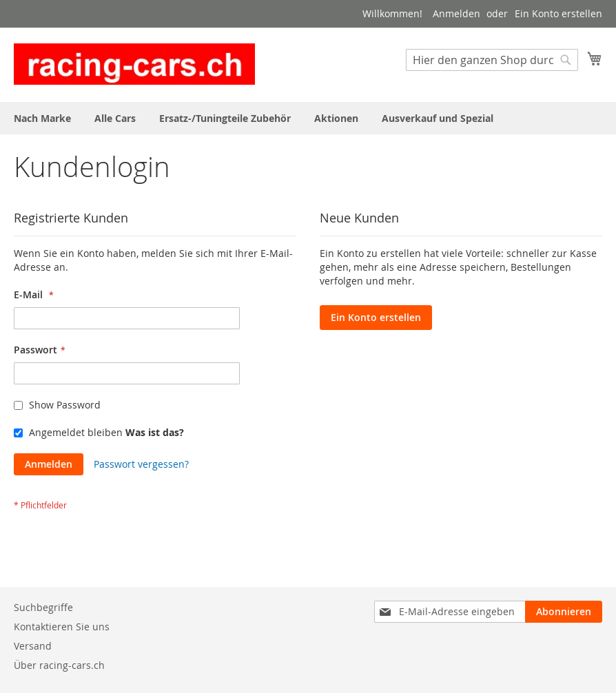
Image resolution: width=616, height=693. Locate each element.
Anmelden (456, 13)
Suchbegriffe (43, 607)
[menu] (308, 118)
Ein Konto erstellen (558, 13)
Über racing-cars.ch (59, 665)
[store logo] (134, 64)
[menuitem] (42, 118)
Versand (33, 646)
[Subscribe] (564, 612)
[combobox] (492, 60)
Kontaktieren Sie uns (62, 627)
